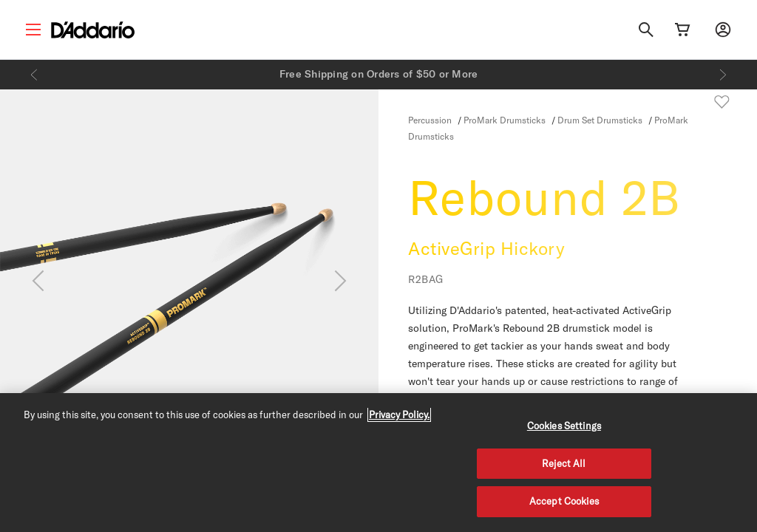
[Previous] (34, 75)
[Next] (723, 75)
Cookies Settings (564, 426)
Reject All (564, 463)
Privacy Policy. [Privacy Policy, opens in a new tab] (399, 415)
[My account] (723, 30)
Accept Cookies (564, 501)
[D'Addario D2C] (93, 30)
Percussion (430, 120)
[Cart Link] (682, 30)
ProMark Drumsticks (505, 120)
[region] (378, 463)
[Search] (646, 30)
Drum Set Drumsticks (600, 120)
